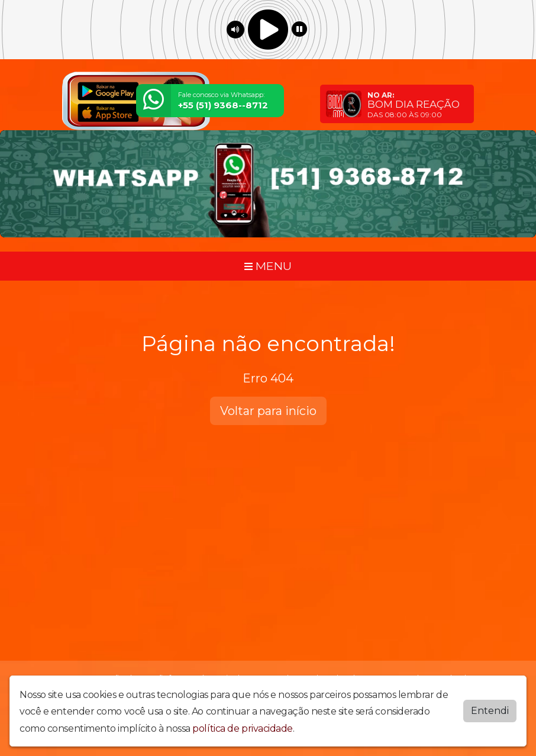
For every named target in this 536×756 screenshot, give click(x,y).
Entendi (490, 711)
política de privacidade (243, 728)
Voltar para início (268, 411)
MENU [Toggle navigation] (268, 266)
